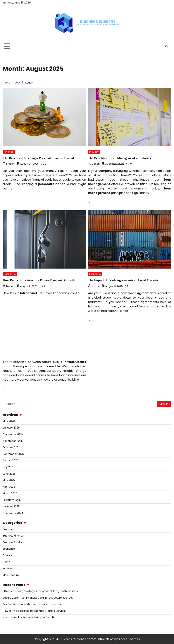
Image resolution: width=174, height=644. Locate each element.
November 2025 (13, 441)
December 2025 (13, 434)
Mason (9, 164)
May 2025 (9, 480)
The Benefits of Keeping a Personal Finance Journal (39, 158)
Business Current (72, 639)
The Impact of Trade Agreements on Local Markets (124, 280)
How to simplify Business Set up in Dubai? (29, 617)
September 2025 (13, 454)
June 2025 (9, 474)
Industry (94, 152)
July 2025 (9, 467)
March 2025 (10, 493)
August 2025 (11, 460)
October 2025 (12, 447)
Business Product (13, 542)
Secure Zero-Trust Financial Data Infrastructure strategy (38, 598)
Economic (10, 274)
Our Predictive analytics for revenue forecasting (33, 604)
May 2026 (9, 421)
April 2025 (9, 487)
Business (8, 529)
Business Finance (13, 536)
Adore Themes (129, 639)
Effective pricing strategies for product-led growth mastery (41, 591)
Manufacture (11, 575)
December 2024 (13, 513)
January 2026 (11, 428)
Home (6, 562)
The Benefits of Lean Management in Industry (120, 158)
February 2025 (12, 500)
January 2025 (11, 506)
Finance (9, 152)
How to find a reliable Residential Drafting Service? (35, 611)
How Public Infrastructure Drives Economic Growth (39, 280)
